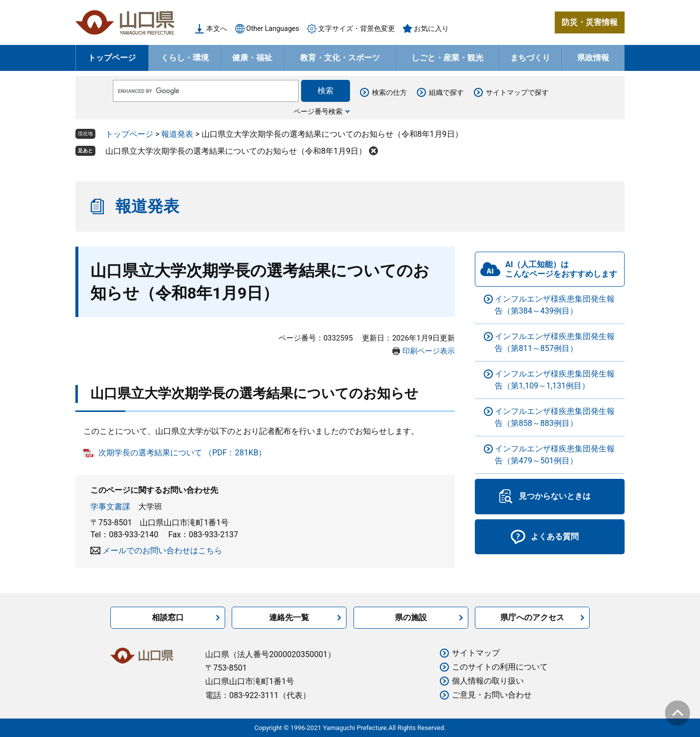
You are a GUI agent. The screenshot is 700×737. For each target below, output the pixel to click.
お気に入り (431, 28)
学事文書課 (110, 507)
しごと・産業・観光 (447, 58)
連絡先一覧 (289, 617)
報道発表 (177, 134)
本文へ (217, 28)
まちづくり (530, 58)
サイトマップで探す (517, 92)
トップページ (112, 58)
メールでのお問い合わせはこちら (162, 551)
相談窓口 (168, 617)
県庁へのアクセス (532, 617)
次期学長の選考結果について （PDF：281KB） (182, 453)
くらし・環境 (185, 58)
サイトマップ (476, 653)
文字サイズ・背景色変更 (356, 28)
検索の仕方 (389, 92)
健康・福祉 (252, 58)
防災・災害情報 (590, 22)
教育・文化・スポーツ (340, 58)
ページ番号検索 (318, 111)
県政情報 (593, 58)
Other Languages (273, 28)
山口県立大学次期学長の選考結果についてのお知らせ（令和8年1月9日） (236, 151)
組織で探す (446, 92)
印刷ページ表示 (429, 351)
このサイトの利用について (500, 667)
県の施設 (411, 617)
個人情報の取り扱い (488, 681)
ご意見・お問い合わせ (492, 695)
